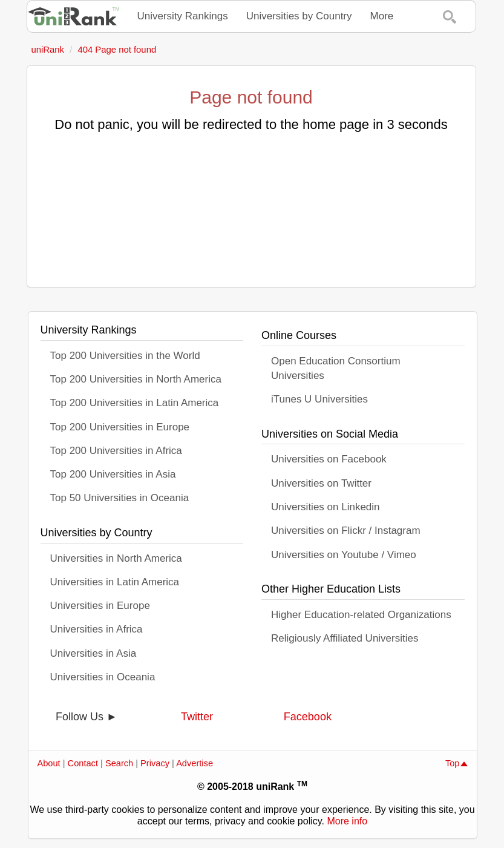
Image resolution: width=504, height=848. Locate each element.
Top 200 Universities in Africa (116, 451)
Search (119, 763)
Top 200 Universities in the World (125, 356)
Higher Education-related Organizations (361, 615)
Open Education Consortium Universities (336, 368)
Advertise (195, 763)
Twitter (197, 717)
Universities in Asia (93, 653)
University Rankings (183, 16)
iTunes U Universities (319, 399)
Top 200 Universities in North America (136, 379)
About (49, 763)
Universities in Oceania (103, 677)
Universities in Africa (97, 629)
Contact (83, 763)
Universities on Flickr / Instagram (346, 531)
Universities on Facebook (329, 459)
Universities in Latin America (115, 582)
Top (457, 763)
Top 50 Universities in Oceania (120, 498)
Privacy (155, 763)
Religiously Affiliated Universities (345, 638)
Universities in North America (116, 558)
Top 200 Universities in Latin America (135, 403)
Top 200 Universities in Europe (120, 427)
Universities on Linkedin (326, 507)
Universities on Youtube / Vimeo (344, 555)
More (382, 16)
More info (347, 821)
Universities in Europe (100, 606)
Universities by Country (299, 16)
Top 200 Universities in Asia (113, 474)
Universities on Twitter (321, 483)
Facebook (308, 717)
